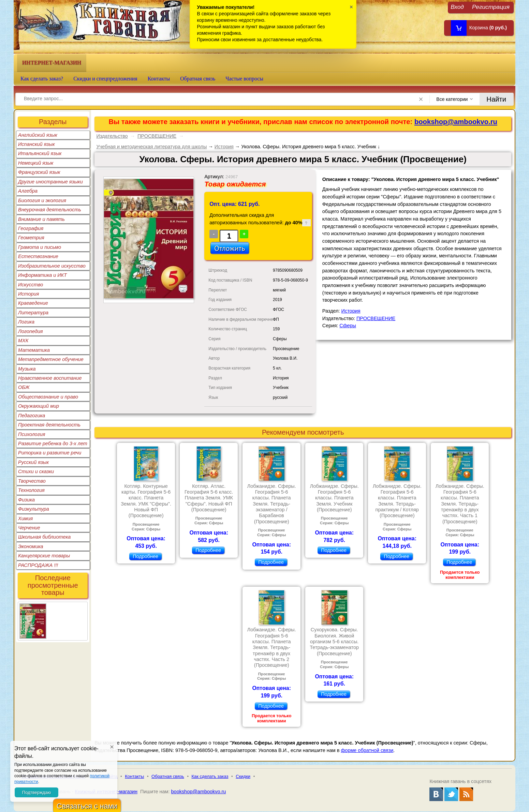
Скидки (243, 776)
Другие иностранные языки (50, 182)
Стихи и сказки (36, 471)
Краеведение (33, 303)
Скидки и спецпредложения (105, 79)
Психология (32, 434)
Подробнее (145, 556)
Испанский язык (36, 144)
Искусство (31, 285)
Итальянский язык (40, 153)
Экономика (31, 546)
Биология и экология (42, 200)
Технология (31, 490)
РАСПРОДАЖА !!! (38, 565)
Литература (33, 313)
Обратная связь (198, 79)
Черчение (29, 528)
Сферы (348, 326)
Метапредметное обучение (51, 359)
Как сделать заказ (210, 776)
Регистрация (491, 7)
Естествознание (38, 256)
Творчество (32, 481)
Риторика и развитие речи (50, 453)
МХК (23, 341)
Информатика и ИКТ (42, 275)
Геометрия (31, 238)
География (31, 228)
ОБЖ (24, 387)
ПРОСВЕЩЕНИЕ (157, 136)
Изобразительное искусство (52, 266)
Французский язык (39, 172)
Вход (457, 7)
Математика (34, 350)
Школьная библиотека (44, 537)
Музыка (27, 369)
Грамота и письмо (40, 247)
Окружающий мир (39, 406)
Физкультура (34, 509)
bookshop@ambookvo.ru (456, 122)
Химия (25, 518)
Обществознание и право (48, 397)
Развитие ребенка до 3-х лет (53, 443)
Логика (26, 322)
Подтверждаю (36, 792)
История (28, 294)
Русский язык (33, 462)
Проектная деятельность (49, 425)
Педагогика (32, 416)
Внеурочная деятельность (50, 210)
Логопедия (31, 331)
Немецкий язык (36, 163)
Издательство (112, 136)
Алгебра (28, 191)
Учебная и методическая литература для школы (151, 147)
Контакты (159, 79)
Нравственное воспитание (50, 378)
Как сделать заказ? (42, 79)
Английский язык (38, 135)
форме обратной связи (367, 750)
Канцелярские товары (44, 556)
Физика (26, 500)
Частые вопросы (244, 79)
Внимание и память (41, 219)
